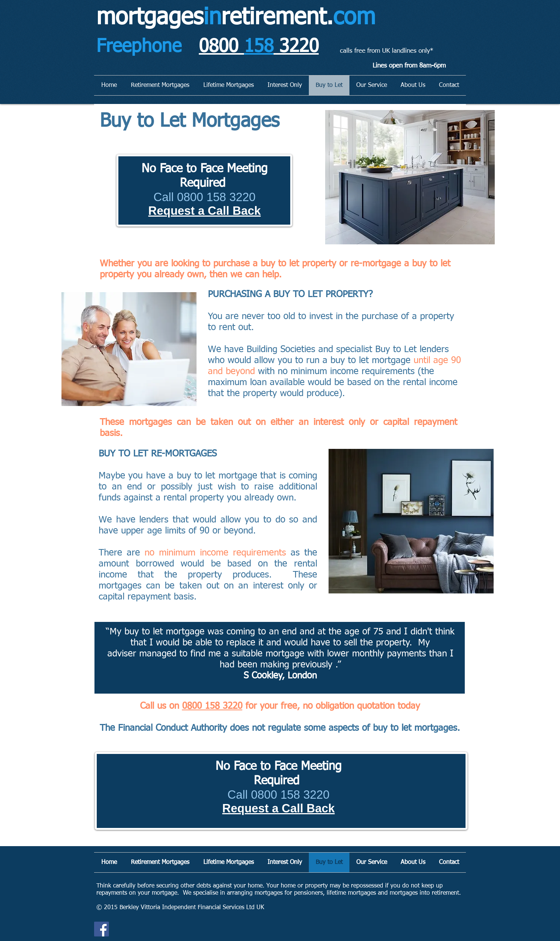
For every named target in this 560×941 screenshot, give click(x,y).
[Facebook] (101, 929)
